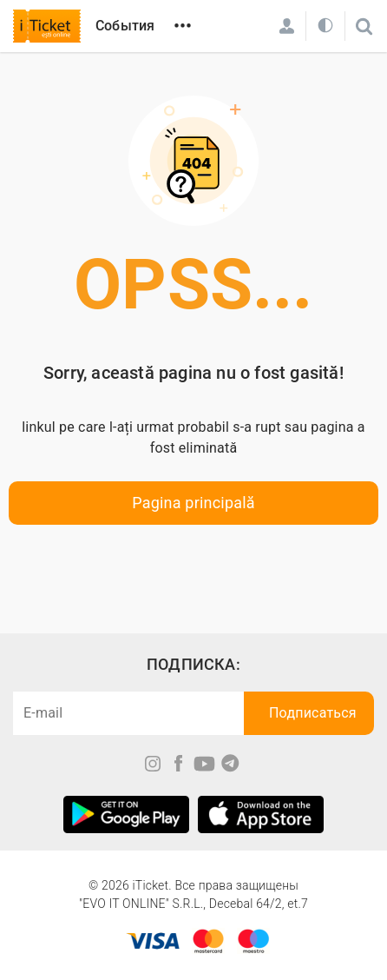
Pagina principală (193, 503)
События (125, 26)
